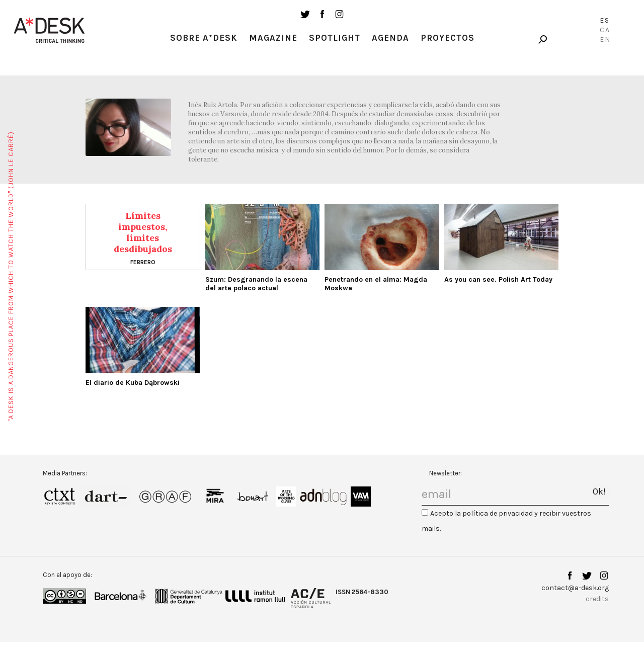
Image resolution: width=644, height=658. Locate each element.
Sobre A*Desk (204, 38)
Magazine (273, 38)
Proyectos (448, 38)
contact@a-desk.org (575, 588)
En (605, 39)
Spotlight (335, 38)
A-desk (49, 30)
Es (605, 20)
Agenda (390, 38)
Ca (605, 30)
